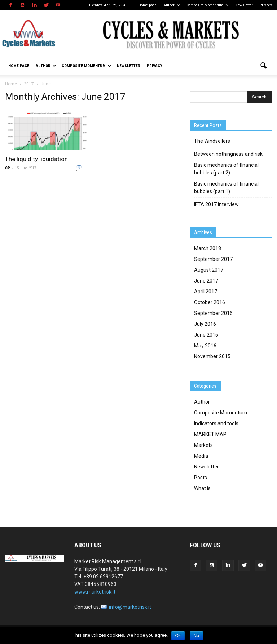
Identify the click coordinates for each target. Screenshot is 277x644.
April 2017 (206, 292)
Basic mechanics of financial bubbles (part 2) (226, 169)
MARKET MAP (210, 434)
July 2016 (205, 324)
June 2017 (206, 281)
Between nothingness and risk (228, 154)
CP (8, 168)
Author (172, 5)
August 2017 (209, 270)
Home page (148, 5)
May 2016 (205, 346)
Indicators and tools (216, 423)
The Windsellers (212, 141)
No (196, 636)
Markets (203, 445)
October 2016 (210, 302)
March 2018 (208, 248)
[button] (263, 66)
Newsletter (244, 5)
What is (202, 488)
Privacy (266, 5)
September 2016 (213, 313)
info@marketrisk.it (130, 607)
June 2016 (206, 335)
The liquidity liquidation (36, 159)
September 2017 (213, 259)
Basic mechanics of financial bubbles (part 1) (226, 188)
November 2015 (212, 356)
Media (201, 456)
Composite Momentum (207, 5)
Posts (201, 478)
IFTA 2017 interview (216, 204)
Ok (178, 636)
